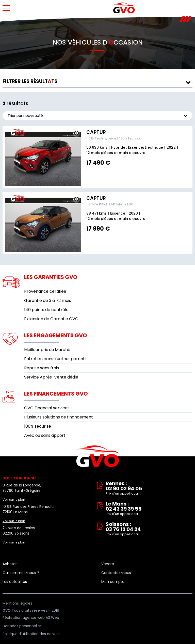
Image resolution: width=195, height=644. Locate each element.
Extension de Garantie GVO (51, 319)
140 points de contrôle (46, 310)
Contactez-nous (116, 573)
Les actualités (15, 582)
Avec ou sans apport (45, 435)
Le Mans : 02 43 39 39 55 (149, 509)
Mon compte (113, 582)
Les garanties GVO (51, 277)
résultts (30, 81)
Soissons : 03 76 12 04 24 (149, 529)
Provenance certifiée (45, 291)
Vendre (108, 564)
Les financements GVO (56, 394)
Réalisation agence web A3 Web (31, 618)
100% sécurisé (38, 426)
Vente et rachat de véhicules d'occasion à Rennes (98, 456)
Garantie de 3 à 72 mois (48, 300)
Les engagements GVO (56, 335)
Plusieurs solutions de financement (59, 417)
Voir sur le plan (14, 500)
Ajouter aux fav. (76, 133)
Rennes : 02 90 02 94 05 (149, 488)
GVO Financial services (47, 408)
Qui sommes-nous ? (21, 573)
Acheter (10, 564)
